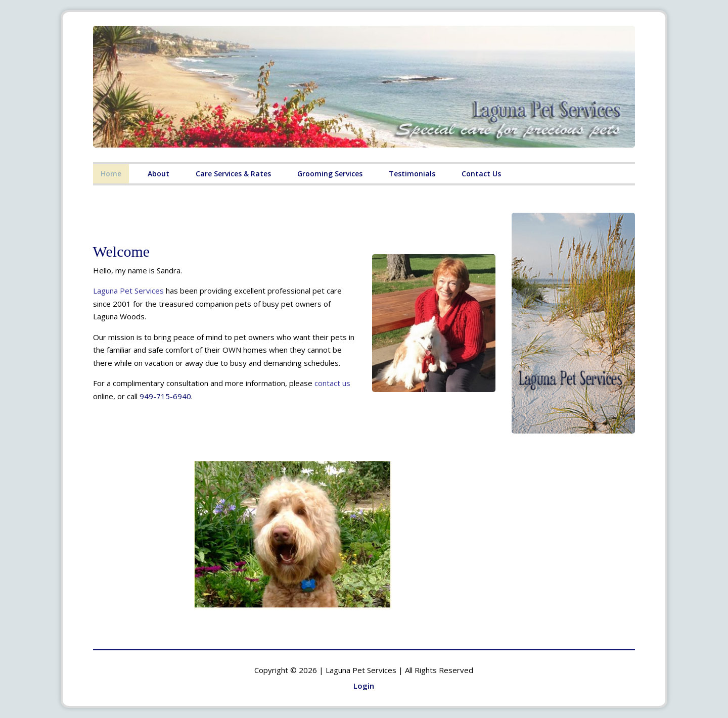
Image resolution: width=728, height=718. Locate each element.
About (158, 174)
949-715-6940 (165, 396)
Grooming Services (330, 174)
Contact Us (481, 174)
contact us (332, 383)
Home (111, 174)
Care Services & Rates (233, 174)
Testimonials (412, 174)
